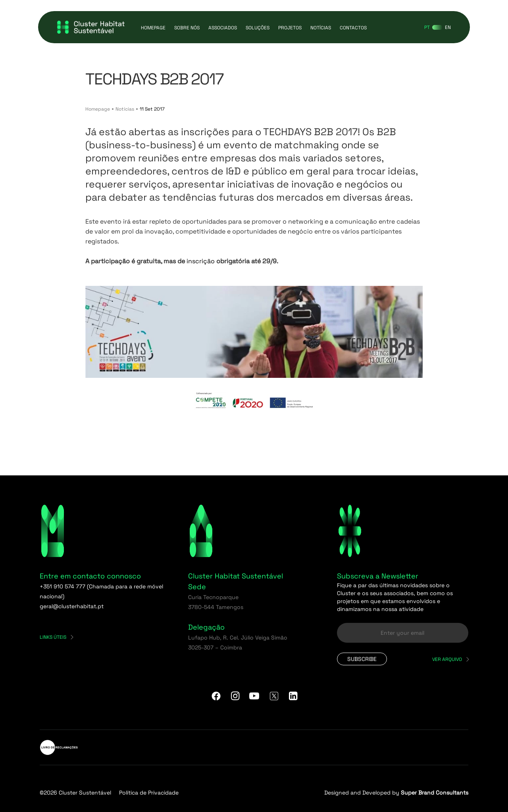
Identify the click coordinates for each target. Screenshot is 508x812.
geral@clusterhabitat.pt (72, 606)
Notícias (321, 28)
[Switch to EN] (448, 27)
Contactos (353, 28)
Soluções (258, 28)
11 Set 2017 (152, 109)
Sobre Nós (187, 28)
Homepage (153, 28)
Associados (223, 28)
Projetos (290, 28)
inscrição (201, 261)
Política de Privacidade (149, 793)
